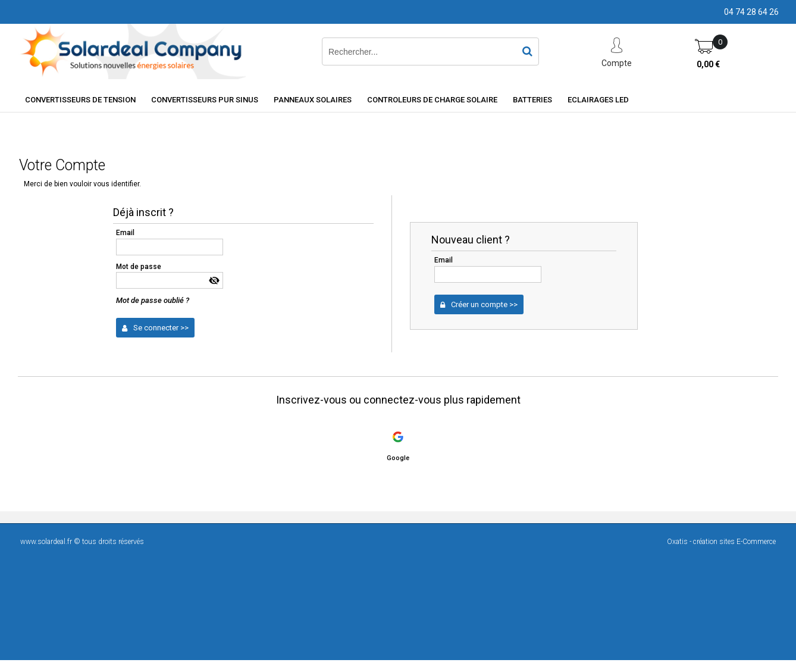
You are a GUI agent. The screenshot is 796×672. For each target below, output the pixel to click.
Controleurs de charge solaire (432, 100)
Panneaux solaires (313, 100)
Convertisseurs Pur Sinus (205, 100)
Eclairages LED (598, 100)
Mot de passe (139, 267)
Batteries (532, 100)
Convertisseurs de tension (80, 100)
